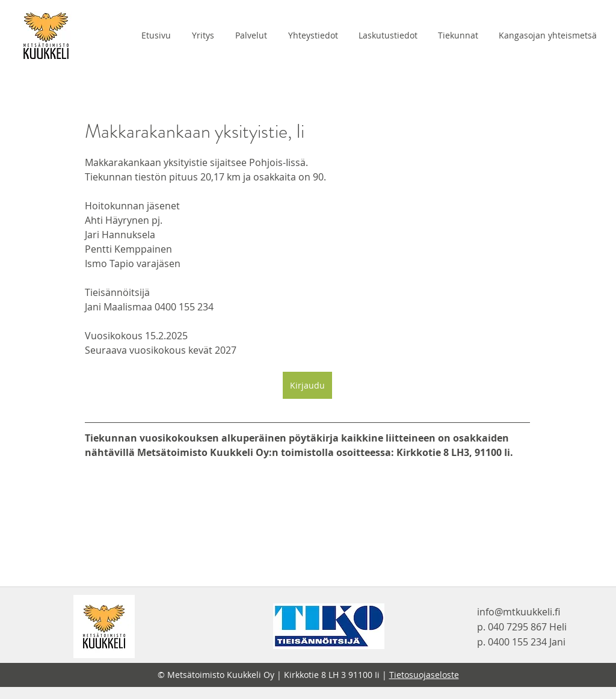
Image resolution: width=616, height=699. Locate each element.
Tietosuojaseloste (424, 675)
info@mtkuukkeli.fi (519, 612)
